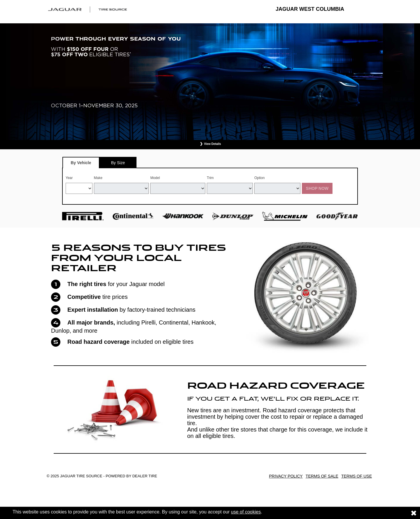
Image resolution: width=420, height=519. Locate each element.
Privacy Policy (286, 476)
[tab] (81, 163)
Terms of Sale (322, 476)
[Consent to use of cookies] (414, 513)
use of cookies (246, 512)
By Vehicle (81, 164)
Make (98, 178)
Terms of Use (357, 476)
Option (259, 178)
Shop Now (317, 188)
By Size (118, 163)
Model (155, 178)
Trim (210, 178)
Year (69, 178)
